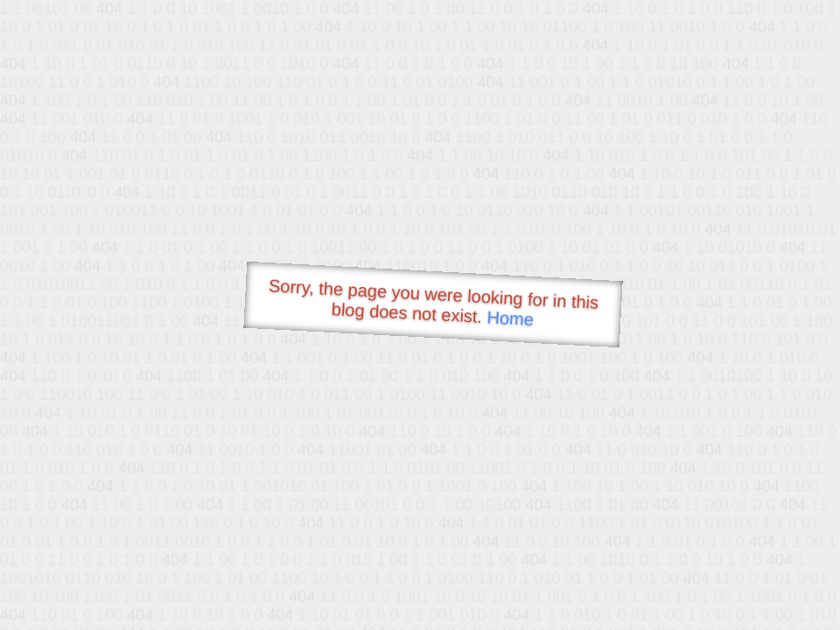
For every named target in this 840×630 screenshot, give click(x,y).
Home (510, 318)
